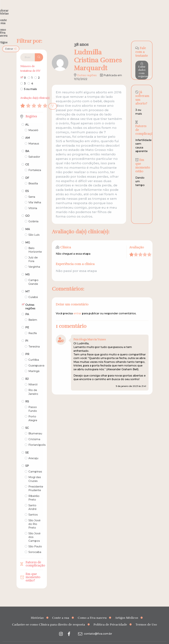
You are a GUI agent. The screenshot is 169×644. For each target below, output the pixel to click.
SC (27, 421)
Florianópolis (37, 438)
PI (27, 334)
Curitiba (34, 353)
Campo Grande (33, 275)
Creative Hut (118, 639)
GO (27, 209)
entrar (77, 307)
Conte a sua (61, 611)
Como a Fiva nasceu (92, 611)
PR (27, 348)
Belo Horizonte (35, 243)
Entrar (158, 9)
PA (27, 308)
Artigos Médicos (127, 611)
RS (27, 395)
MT (27, 285)
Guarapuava (36, 359)
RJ (27, 372)
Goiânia (33, 215)
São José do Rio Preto (34, 518)
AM (28, 131)
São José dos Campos (34, 531)
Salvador (34, 150)
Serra (32, 190)
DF (27, 171)
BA (27, 145)
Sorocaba (35, 546)
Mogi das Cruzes (35, 473)
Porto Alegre (33, 412)
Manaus (34, 137)
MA (28, 223)
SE (27, 446)
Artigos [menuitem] (131, 9)
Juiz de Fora (33, 253)
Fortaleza (35, 164)
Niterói (33, 378)
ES (27, 185)
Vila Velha (35, 196)
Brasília (33, 177)
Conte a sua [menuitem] (78, 9)
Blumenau (35, 427)
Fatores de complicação (34, 558)
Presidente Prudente (36, 482)
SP (27, 459)
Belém (33, 313)
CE (27, 158)
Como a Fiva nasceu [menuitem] (107, 9)
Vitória (33, 202)
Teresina (34, 340)
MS (27, 268)
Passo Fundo (33, 402)
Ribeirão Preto (34, 491)
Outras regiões (30, 300)
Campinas (35, 465)
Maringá (34, 365)
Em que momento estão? (33, 571)
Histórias (37, 611)
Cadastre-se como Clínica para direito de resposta (49, 618)
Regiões (31, 110)
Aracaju (33, 452)
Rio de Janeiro (33, 385)
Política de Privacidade (110, 618)
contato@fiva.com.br (95, 627)
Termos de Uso (146, 618)
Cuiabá (33, 291)
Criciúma (34, 433)
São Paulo (35, 540)
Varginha (34, 260)
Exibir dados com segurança (143, 64)
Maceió (33, 124)
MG (28, 236)
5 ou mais (30, 83)
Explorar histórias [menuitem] (52, 9)
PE (27, 321)
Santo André (32, 501)
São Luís (34, 228)
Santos (33, 508)
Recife (33, 327)
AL (27, 118)
